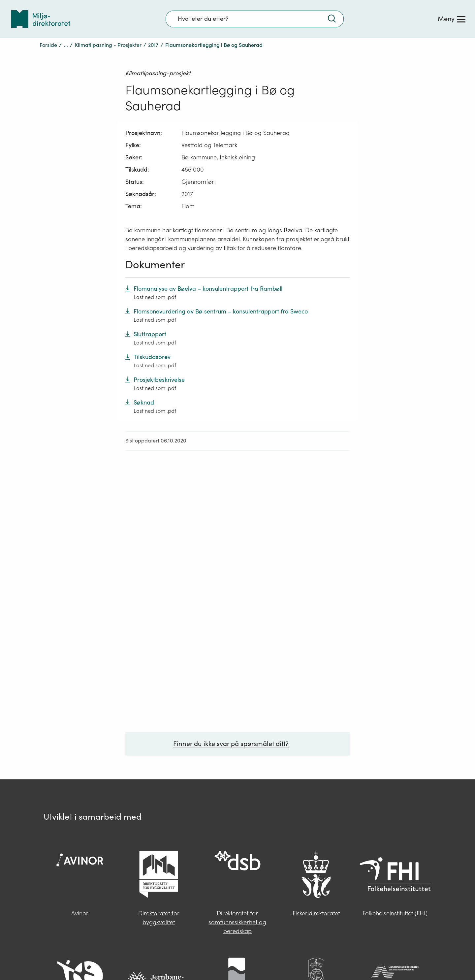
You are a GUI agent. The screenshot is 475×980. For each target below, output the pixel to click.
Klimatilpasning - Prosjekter (108, 45)
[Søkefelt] (255, 19)
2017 (153, 45)
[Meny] (452, 19)
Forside (48, 45)
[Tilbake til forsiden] (41, 19)
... (66, 45)
